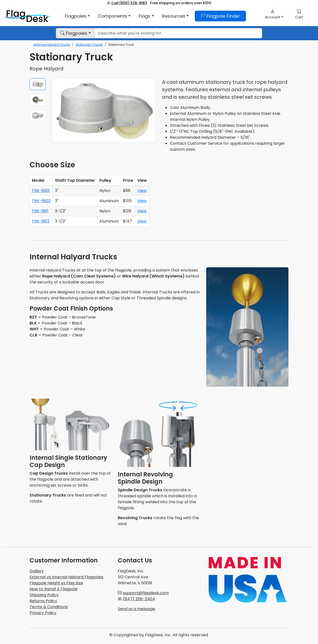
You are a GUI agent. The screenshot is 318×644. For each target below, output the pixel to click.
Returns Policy (43, 601)
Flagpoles (74, 33)
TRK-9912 (41, 221)
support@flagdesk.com (146, 593)
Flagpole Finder (220, 16)
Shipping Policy (44, 595)
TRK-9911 (40, 211)
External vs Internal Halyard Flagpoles (66, 577)
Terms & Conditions (49, 607)
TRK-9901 (41, 191)
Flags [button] (144, 16)
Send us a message (136, 609)
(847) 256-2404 (139, 599)
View (142, 191)
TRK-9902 (41, 201)
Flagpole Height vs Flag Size (56, 583)
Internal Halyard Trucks (52, 45)
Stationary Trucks (89, 45)
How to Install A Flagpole (54, 589)
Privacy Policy (43, 613)
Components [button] (113, 16)
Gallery (37, 571)
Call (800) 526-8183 (129, 3)
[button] (274, 14)
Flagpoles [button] (76, 16)
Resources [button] (174, 16)
